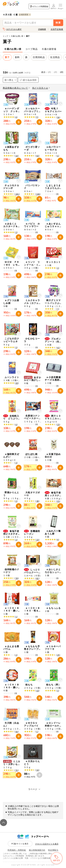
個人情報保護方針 (37, 850)
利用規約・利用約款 (17, 850)
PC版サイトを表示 (20, 844)
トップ (5, 36)
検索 (58, 23)
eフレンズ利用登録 (39, 6)
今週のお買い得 (17, 36)
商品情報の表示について (16, 88)
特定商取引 (53, 850)
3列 (62, 72)
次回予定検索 (57, 29)
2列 (55, 72)
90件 (27, 73)
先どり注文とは (41, 88)
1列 (49, 72)
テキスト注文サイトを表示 (47, 844)
